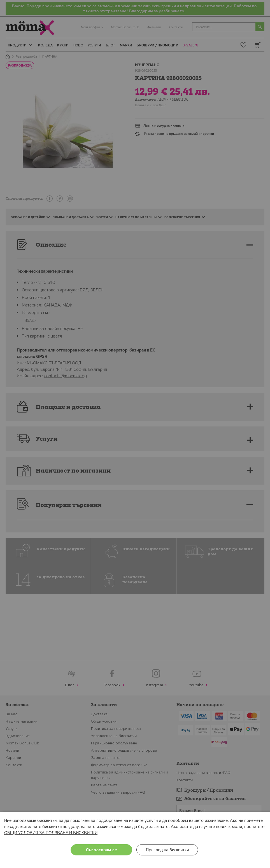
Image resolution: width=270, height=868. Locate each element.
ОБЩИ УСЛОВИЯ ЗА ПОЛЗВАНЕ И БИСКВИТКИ (51, 833)
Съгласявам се (102, 850)
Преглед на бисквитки (167, 850)
